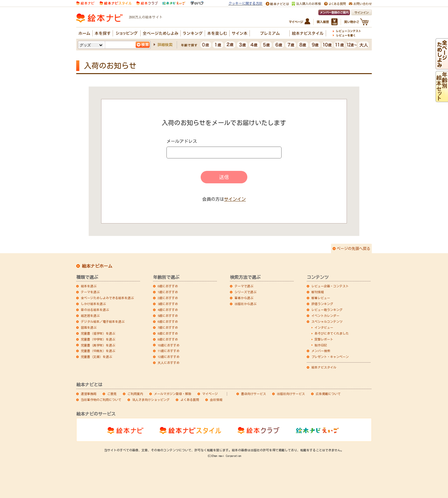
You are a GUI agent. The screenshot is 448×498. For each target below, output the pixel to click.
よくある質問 (190, 400)
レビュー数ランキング (327, 310)
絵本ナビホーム (97, 266)
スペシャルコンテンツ (327, 322)
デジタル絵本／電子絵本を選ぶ (103, 322)
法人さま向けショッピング (151, 400)
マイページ (210, 394)
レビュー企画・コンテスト (330, 286)
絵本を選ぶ (89, 286)
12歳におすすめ (169, 357)
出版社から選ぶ (245, 304)
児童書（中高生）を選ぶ (98, 351)
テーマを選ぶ (90, 292)
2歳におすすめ (168, 298)
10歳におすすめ (169, 345)
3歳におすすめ (168, 304)
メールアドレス (182, 141)
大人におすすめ (169, 363)
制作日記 (321, 345)
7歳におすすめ (168, 327)
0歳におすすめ (168, 286)
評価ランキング (322, 304)
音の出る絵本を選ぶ (95, 310)
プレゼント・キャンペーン (330, 357)
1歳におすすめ (168, 292)
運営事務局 (89, 394)
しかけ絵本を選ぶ (93, 304)
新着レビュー (321, 298)
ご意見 (112, 394)
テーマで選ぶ (244, 286)
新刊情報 (318, 292)
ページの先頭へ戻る (353, 248)
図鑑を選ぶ (89, 327)
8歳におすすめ (168, 333)
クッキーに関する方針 (245, 3)
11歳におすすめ (169, 351)
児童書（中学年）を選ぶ (98, 339)
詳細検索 (165, 45)
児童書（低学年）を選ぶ (98, 333)
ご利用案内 (135, 394)
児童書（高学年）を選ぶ (98, 345)
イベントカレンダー (325, 316)
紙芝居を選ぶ (90, 316)
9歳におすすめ (168, 339)
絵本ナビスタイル (324, 367)
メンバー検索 (321, 351)
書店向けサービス (254, 394)
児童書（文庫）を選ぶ (96, 357)
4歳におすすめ (168, 310)
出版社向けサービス (291, 394)
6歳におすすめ (168, 322)
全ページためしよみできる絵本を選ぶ (107, 298)
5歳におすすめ (168, 316)
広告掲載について (328, 394)
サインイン (235, 199)
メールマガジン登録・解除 (173, 394)
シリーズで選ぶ (245, 292)
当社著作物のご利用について (101, 400)
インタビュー (324, 327)
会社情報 (216, 400)
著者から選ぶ (244, 298)
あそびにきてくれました (332, 333)
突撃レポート (324, 339)
